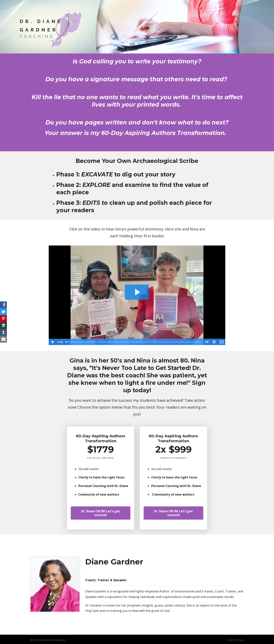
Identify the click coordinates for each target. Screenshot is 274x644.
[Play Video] (52, 342)
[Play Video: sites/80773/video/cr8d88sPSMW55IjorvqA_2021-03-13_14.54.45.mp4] (137, 292)
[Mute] (206, 342)
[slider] (133, 342)
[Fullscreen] (222, 342)
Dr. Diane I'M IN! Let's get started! (101, 513)
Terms (230, 640)
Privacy (240, 640)
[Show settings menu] (214, 342)
